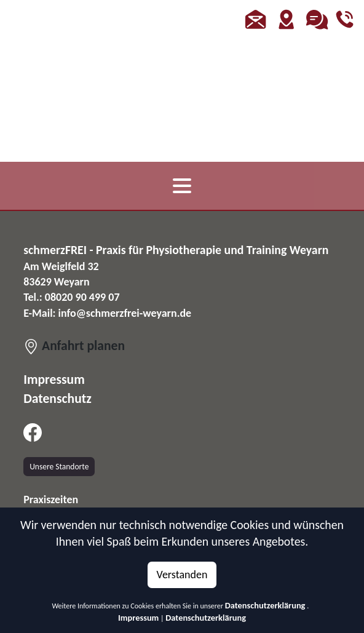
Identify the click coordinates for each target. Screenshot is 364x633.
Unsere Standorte (59, 467)
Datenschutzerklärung (265, 605)
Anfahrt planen (74, 345)
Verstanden (182, 575)
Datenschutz (57, 398)
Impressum (138, 618)
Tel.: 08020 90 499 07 (71, 297)
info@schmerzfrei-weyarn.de (125, 313)
